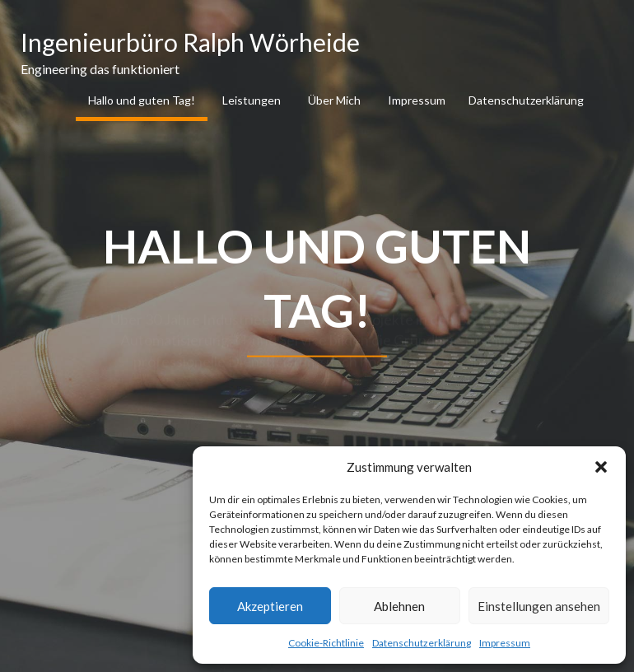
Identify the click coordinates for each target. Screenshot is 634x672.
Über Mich (334, 100)
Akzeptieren (270, 606)
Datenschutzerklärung (422, 643)
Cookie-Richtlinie (326, 643)
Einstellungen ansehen (539, 606)
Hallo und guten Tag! (142, 100)
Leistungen (252, 100)
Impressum (505, 643)
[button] (601, 467)
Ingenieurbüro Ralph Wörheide (190, 42)
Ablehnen (399, 606)
